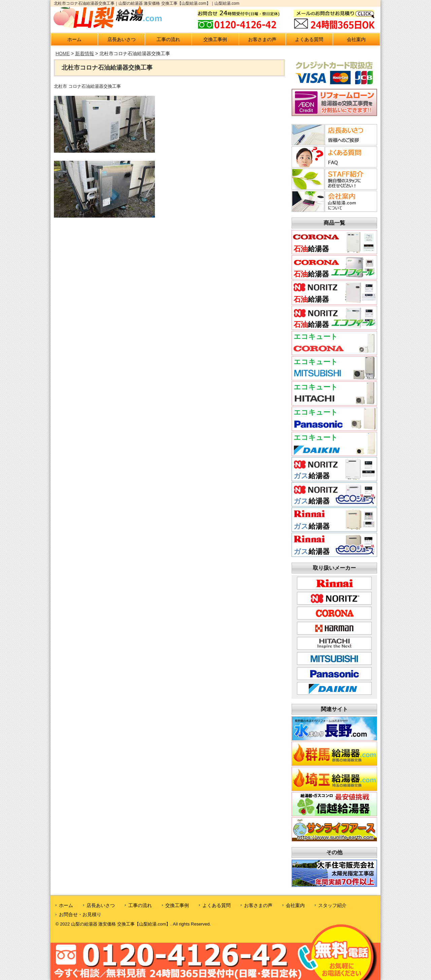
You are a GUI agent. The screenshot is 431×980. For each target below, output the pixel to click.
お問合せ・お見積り (80, 914)
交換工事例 (215, 39)
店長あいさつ (122, 39)
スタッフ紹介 (332, 905)
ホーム (74, 39)
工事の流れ (168, 39)
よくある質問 (309, 39)
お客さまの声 (262, 39)
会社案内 (356, 39)
